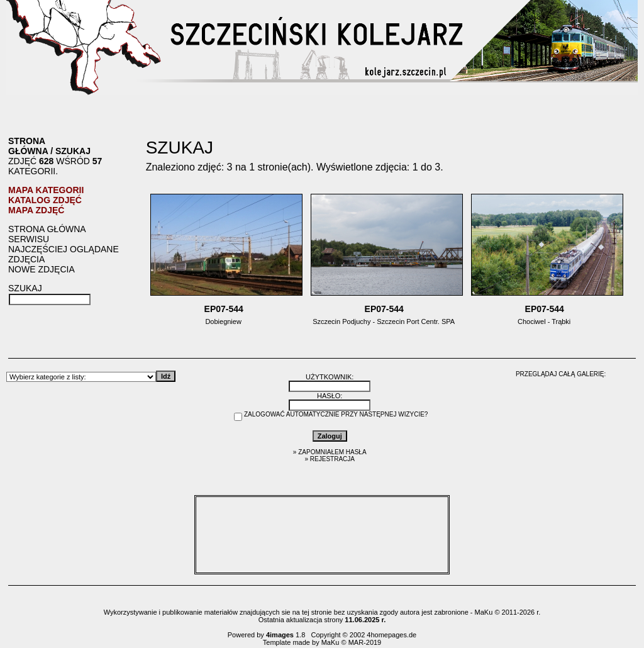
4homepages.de (391, 635)
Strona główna (28, 146)
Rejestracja (332, 459)
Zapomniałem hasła (332, 452)
